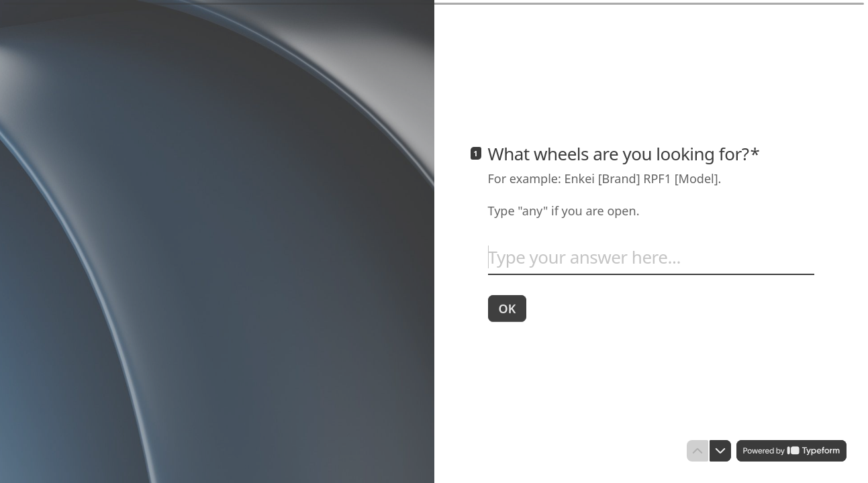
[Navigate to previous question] (697, 451)
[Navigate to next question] (720, 451)
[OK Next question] (508, 308)
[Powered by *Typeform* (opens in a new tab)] (791, 451)
